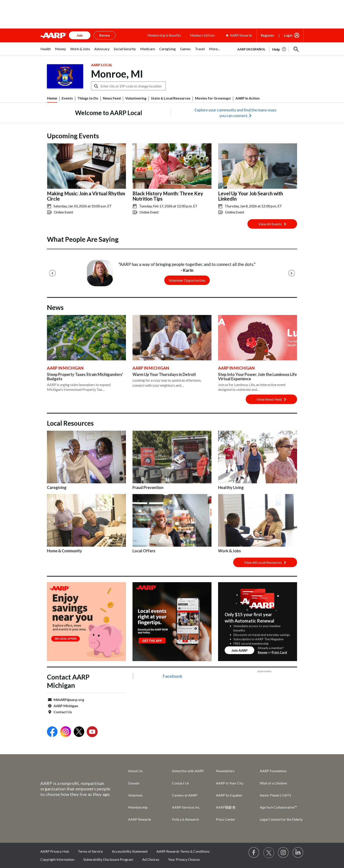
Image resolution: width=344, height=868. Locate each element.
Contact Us (63, 712)
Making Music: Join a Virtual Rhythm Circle (86, 196)
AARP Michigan (66, 706)
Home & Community (64, 551)
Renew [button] (105, 35)
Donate (134, 783)
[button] (296, 49)
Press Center (226, 819)
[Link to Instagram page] (283, 853)
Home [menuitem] (52, 98)
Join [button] (80, 35)
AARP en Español (251, 49)
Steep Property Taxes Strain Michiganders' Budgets (85, 377)
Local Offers (144, 551)
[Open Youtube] (92, 732)
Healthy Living (231, 487)
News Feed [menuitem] (112, 98)
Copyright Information (57, 859)
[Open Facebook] (52, 732)
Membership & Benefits (164, 35)
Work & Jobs (229, 551)
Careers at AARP (185, 795)
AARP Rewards (140, 819)
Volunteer (135, 795)
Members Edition (202, 35)
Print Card (279, 652)
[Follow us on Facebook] (254, 853)
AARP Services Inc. (186, 807)
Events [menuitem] (67, 98)
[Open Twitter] (79, 732)
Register (267, 35)
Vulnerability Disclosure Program (108, 859)
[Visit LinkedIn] (298, 853)
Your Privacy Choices (184, 859)
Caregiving (57, 487)
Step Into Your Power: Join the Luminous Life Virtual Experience (257, 377)
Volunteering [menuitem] (136, 98)
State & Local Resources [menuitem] (171, 98)
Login (288, 35)
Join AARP (239, 650)
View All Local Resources (265, 562)
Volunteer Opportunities (187, 280)
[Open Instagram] (66, 732)
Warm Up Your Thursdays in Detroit (164, 374)
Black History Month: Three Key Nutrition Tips (168, 196)
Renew (263, 652)
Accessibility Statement (130, 851)
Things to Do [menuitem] (88, 98)
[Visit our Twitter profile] (269, 853)
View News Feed (271, 399)
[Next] (292, 273)
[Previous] (52, 273)
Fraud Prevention (148, 487)
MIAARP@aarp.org (69, 700)
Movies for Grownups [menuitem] (213, 98)
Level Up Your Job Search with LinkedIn (251, 196)
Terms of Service (90, 851)
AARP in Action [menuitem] (247, 98)
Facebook (172, 676)
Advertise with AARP (188, 771)
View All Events (272, 224)
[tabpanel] (269, 49)
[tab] (46, 51)
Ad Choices (151, 859)
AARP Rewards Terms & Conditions (183, 851)
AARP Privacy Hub (55, 851)
